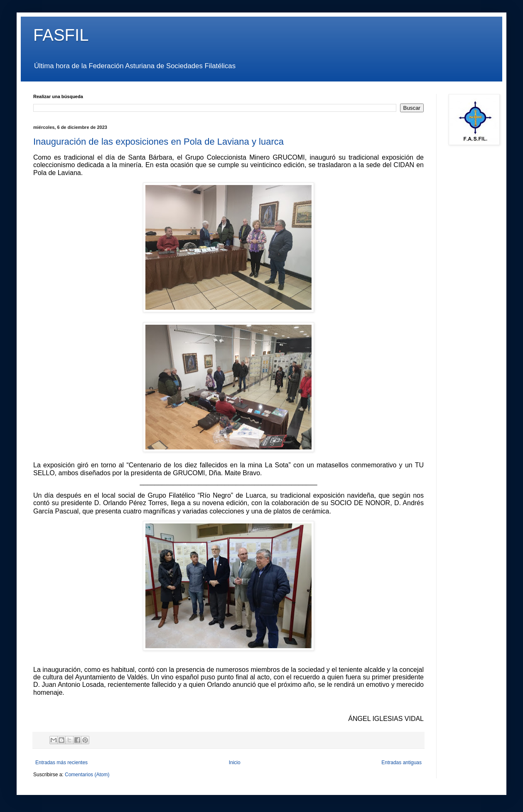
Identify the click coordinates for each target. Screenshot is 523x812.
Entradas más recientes (61, 763)
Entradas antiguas (401, 763)
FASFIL (61, 35)
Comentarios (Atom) (87, 775)
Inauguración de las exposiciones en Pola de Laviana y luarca (158, 142)
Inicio (235, 763)
